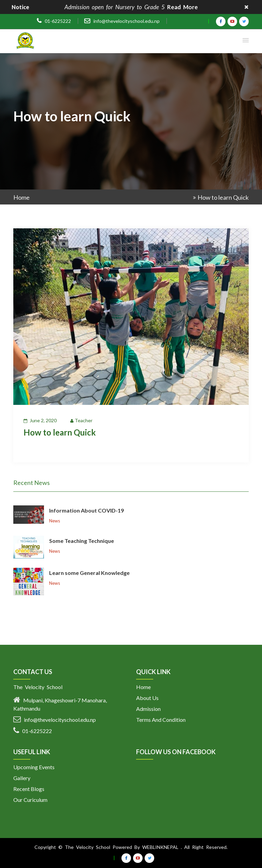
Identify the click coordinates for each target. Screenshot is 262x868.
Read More (183, 7)
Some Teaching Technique (82, 541)
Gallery (22, 778)
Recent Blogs (29, 789)
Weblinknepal (160, 847)
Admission (148, 709)
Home (21, 197)
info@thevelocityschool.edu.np (127, 21)
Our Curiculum (30, 800)
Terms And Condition (161, 720)
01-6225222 (58, 21)
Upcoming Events (34, 767)
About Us (147, 698)
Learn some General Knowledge (89, 573)
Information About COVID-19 (86, 510)
